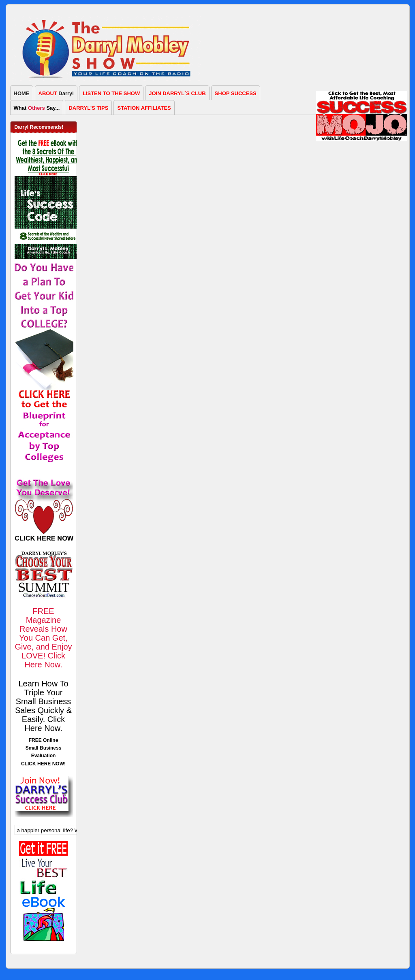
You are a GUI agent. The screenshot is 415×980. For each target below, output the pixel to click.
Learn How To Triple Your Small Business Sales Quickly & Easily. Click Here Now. (43, 706)
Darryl (56, 93)
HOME (22, 93)
